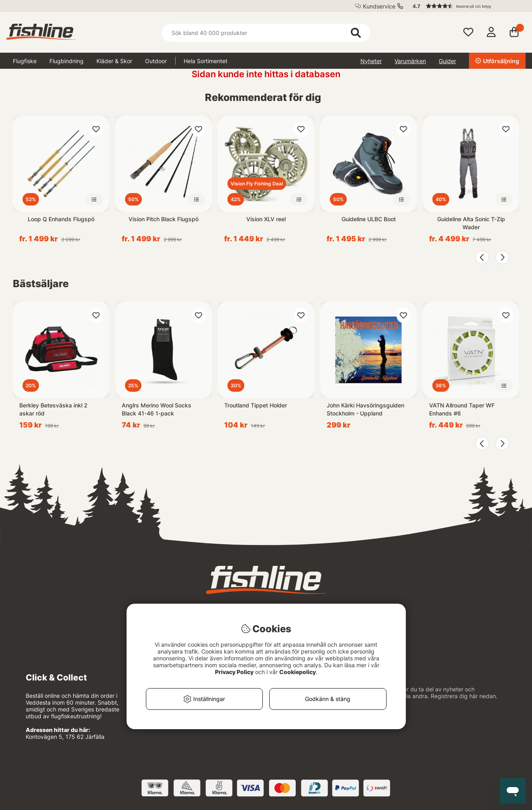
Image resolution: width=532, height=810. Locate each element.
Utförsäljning (497, 61)
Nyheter (371, 61)
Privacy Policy (234, 672)
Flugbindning (66, 61)
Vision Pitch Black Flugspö (164, 219)
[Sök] (266, 33)
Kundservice (379, 6)
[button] (465, 6)
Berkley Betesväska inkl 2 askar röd (53, 409)
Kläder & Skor (114, 61)
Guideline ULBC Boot (369, 219)
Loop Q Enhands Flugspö (61, 219)
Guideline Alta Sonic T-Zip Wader (471, 223)
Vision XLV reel (266, 219)
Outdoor (156, 61)
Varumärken (410, 61)
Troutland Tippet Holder (256, 405)
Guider (447, 61)
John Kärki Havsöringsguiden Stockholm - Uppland (365, 409)
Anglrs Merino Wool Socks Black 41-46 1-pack (157, 409)
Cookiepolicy (298, 672)
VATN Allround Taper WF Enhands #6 (462, 409)
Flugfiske (25, 61)
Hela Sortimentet (206, 61)
